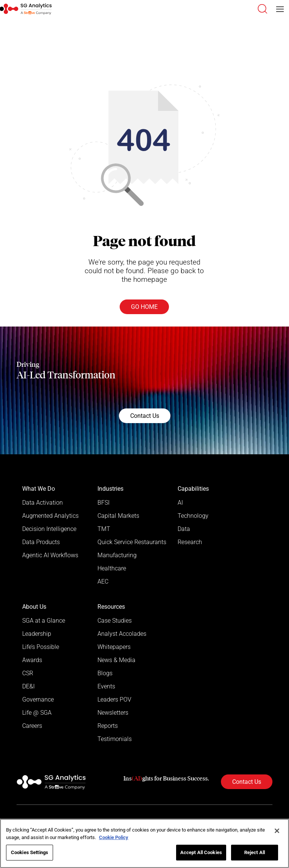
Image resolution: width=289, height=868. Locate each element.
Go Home (144, 307)
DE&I (28, 686)
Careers (32, 726)
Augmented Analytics (50, 516)
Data (184, 529)
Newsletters (113, 713)
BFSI (103, 503)
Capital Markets (118, 516)
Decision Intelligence (49, 529)
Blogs (105, 673)
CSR (28, 673)
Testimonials (115, 739)
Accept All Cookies (201, 852)
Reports (108, 726)
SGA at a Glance (44, 621)
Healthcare (112, 568)
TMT (104, 529)
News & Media (116, 660)
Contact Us (145, 416)
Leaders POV (114, 699)
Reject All (255, 852)
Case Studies (115, 621)
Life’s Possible (41, 647)
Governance (38, 699)
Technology (193, 516)
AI (180, 503)
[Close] (277, 831)
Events (106, 686)
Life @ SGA (37, 713)
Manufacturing (117, 555)
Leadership (37, 634)
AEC (103, 581)
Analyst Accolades (122, 634)
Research (190, 542)
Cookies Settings (30, 852)
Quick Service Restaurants (132, 542)
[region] (144, 843)
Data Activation (43, 503)
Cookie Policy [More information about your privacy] (114, 837)
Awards (32, 660)
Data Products (41, 542)
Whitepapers (114, 647)
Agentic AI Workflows (50, 555)
